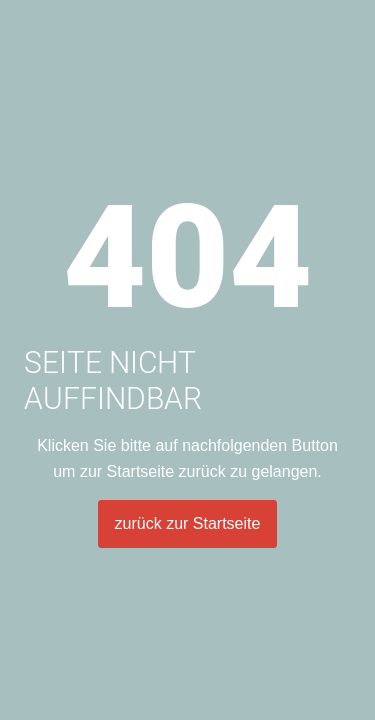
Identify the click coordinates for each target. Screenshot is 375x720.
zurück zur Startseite (188, 523)
